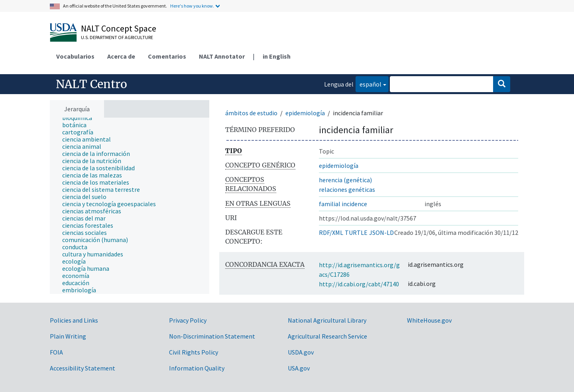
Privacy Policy (188, 320)
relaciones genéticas (347, 189)
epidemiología (305, 113)
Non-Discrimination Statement (212, 336)
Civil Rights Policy (194, 352)
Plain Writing (68, 336)
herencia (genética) (345, 180)
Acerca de (121, 56)
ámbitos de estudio (251, 113)
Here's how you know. (192, 6)
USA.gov (299, 368)
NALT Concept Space (119, 28)
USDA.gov (301, 352)
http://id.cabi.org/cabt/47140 (359, 284)
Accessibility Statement (83, 368)
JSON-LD (381, 232)
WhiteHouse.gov (429, 320)
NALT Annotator (222, 56)
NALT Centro (91, 84)
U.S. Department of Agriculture (117, 37)
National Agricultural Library (327, 320)
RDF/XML (331, 232)
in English (277, 56)
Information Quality (197, 368)
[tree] (130, 206)
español (369, 84)
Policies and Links (74, 320)
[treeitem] (81, 118)
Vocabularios (75, 56)
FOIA (56, 352)
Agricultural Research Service (327, 336)
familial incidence (343, 204)
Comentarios (167, 56)
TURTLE (356, 232)
